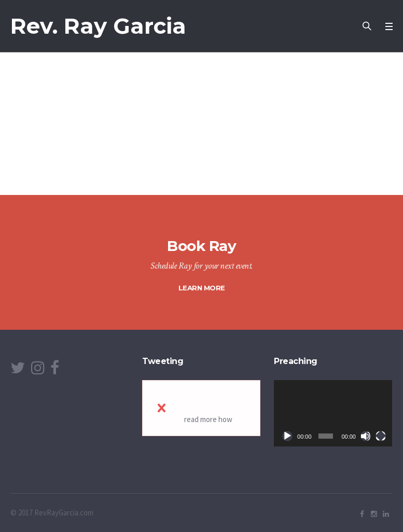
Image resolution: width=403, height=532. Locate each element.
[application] (333, 413)
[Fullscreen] (381, 436)
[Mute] (366, 436)
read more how (208, 419)
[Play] (287, 436)
